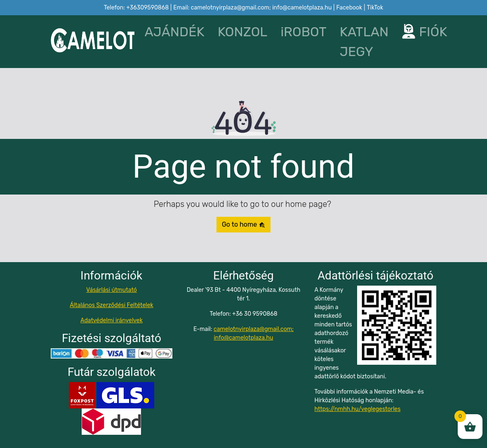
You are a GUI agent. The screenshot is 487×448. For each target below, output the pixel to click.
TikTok (375, 8)
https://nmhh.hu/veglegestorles (357, 409)
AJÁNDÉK (174, 32)
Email (252, 8)
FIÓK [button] (419, 32)
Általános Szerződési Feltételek (112, 305)
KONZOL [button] (243, 32)
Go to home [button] (243, 224)
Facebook (349, 8)
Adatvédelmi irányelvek (112, 320)
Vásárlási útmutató (112, 290)
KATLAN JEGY (364, 42)
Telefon (136, 8)
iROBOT (303, 32)
